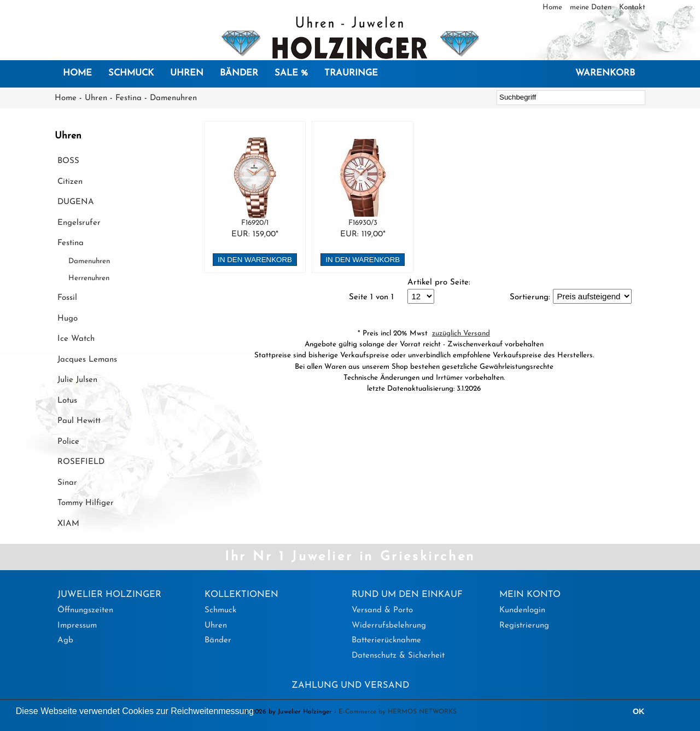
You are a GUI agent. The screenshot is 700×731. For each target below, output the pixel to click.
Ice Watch (76, 339)
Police (68, 442)
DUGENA (76, 202)
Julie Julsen (77, 380)
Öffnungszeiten (85, 610)
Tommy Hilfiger (86, 503)
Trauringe (351, 73)
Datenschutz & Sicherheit (398, 656)
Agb (65, 640)
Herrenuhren (89, 278)
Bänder (239, 73)
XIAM (68, 524)
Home (553, 7)
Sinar (67, 483)
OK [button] (639, 711)
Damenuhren (173, 98)
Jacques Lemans (87, 360)
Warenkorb (605, 73)
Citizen (70, 182)
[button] (258, 712)
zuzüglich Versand (461, 333)
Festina (129, 98)
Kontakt (632, 7)
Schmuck (131, 73)
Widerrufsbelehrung (389, 626)
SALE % (291, 73)
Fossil (67, 298)
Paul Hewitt (79, 421)
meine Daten (592, 7)
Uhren (187, 73)
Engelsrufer (79, 223)
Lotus (67, 401)
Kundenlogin (522, 610)
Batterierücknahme (386, 640)
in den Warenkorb (255, 260)
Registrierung (524, 626)
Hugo (68, 319)
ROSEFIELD (81, 462)
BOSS (68, 161)
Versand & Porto (382, 610)
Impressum (77, 626)
